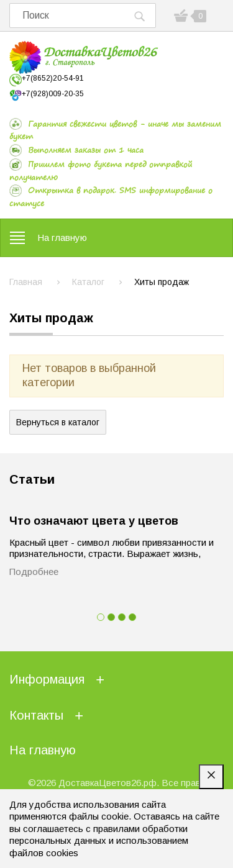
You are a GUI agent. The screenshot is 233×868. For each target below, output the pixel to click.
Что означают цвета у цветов (94, 521)
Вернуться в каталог (58, 422)
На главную (62, 237)
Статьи (32, 479)
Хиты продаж (51, 318)
